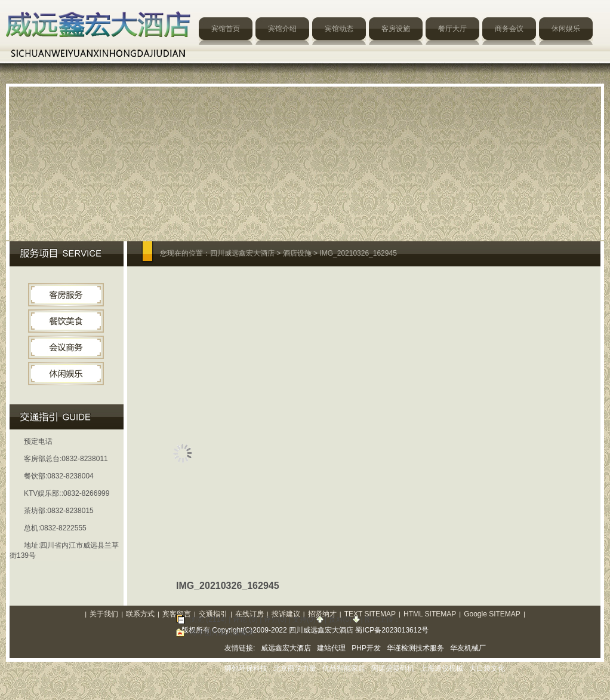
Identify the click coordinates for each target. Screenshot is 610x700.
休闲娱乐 (566, 29)
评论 (240, 619)
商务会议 (509, 29)
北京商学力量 (295, 668)
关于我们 (104, 614)
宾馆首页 (226, 29)
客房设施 (396, 29)
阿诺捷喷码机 (393, 668)
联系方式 (140, 614)
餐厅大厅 (452, 29)
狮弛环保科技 (246, 668)
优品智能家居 (344, 668)
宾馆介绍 (282, 29)
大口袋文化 (487, 668)
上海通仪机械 (442, 668)
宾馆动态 (339, 29)
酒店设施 (297, 253)
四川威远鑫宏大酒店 (242, 253)
